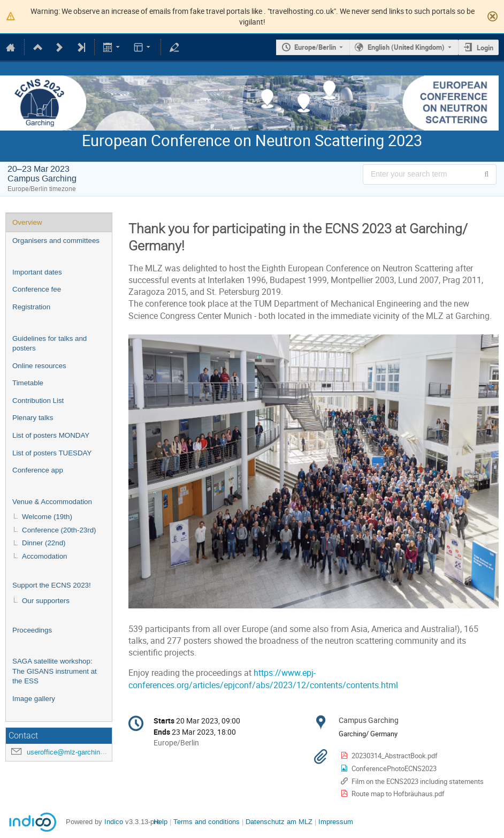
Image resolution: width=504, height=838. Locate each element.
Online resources (39, 366)
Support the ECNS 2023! (52, 585)
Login (485, 48)
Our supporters (46, 601)
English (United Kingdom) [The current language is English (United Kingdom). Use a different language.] (406, 47)
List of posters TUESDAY (52, 453)
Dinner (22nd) (44, 543)
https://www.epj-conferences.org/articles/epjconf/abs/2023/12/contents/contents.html (263, 679)
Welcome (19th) (47, 517)
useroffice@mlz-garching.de (70, 752)
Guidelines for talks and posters (49, 344)
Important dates (37, 272)
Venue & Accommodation (52, 502)
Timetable (28, 383)
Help (161, 822)
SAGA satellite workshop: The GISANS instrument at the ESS (55, 671)
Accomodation (44, 556)
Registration (31, 307)
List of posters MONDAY (51, 435)
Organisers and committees (56, 241)
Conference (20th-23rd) (59, 530)
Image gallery (34, 699)
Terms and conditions (207, 822)
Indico (114, 822)
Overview (27, 222)
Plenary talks (33, 418)
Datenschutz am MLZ (279, 822)
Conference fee (37, 289)
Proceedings (32, 630)
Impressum (336, 822)
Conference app (38, 470)
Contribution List (38, 401)
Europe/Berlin (315, 47)
